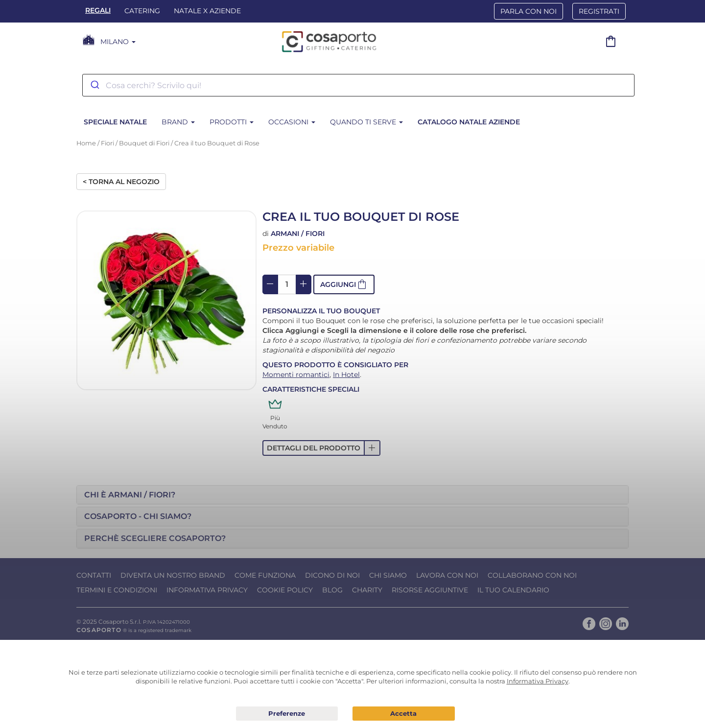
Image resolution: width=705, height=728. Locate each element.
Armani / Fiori (298, 234)
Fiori (107, 143)
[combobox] (358, 85)
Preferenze (287, 714)
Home (86, 143)
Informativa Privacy (207, 590)
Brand (178, 122)
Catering (142, 11)
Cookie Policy (285, 590)
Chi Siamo (388, 575)
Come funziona (265, 575)
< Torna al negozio (121, 182)
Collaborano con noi (532, 575)
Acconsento (404, 714)
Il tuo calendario (513, 590)
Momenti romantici (296, 375)
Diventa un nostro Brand (173, 575)
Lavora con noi (447, 575)
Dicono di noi (332, 575)
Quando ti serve (366, 122)
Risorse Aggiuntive (430, 590)
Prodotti (232, 122)
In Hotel (346, 375)
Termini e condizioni (117, 590)
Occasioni (292, 122)
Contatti (94, 575)
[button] (344, 284)
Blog (332, 590)
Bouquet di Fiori (144, 143)
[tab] (352, 495)
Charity (367, 590)
